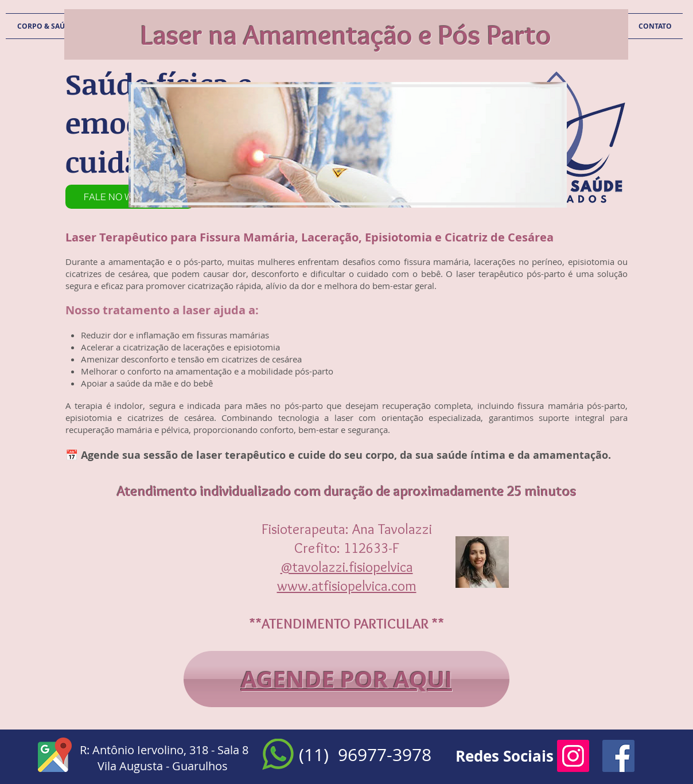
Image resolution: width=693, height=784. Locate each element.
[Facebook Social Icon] (618, 756)
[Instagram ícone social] (573, 756)
